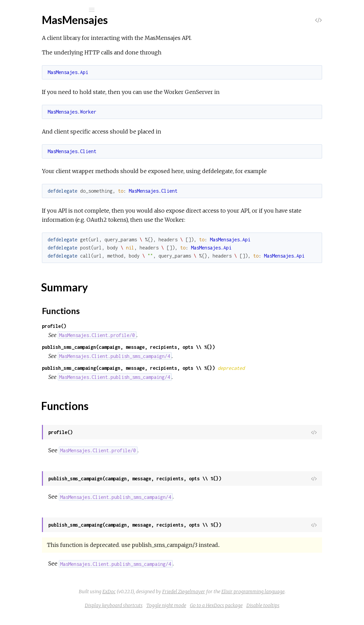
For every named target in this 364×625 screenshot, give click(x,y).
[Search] (51, 10)
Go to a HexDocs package (267, 615)
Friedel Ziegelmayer (234, 601)
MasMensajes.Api (42, 118)
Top (30, 92)
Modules (28, 62)
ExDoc (160, 601)
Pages (24, 53)
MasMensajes (38, 81)
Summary (36, 100)
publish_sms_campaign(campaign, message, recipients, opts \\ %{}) (208, 356)
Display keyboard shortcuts (164, 615)
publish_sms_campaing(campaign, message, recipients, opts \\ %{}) (208, 377)
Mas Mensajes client (55, 28)
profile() (134, 335)
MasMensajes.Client (45, 128)
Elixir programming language (304, 601)
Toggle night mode (217, 615)
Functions (41, 107)
